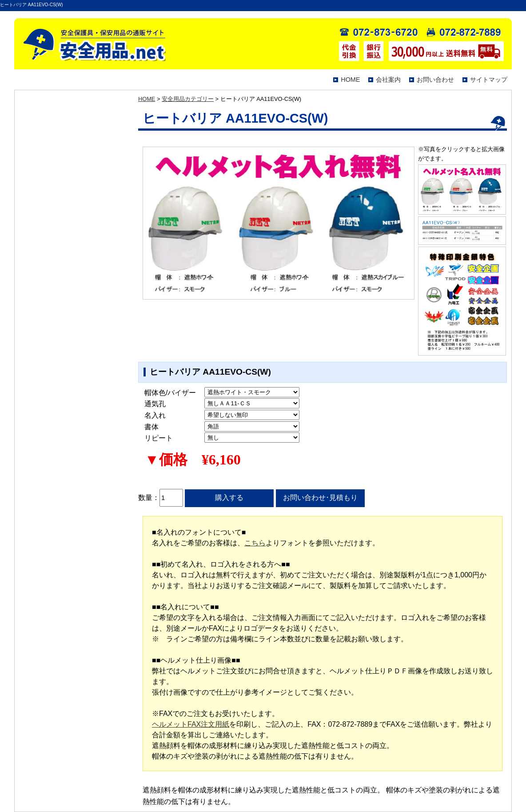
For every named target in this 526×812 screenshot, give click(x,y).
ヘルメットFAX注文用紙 (191, 724)
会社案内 (388, 80)
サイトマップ (489, 80)
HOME (350, 80)
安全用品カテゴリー (188, 99)
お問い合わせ (435, 80)
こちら (255, 543)
